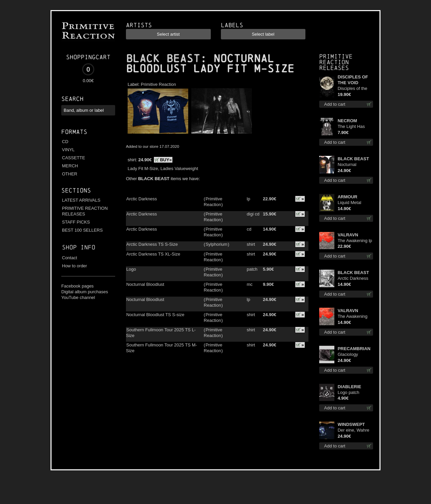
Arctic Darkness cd (353, 279)
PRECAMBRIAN (354, 349)
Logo (131, 269)
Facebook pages (77, 286)
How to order (74, 266)
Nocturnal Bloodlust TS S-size (155, 315)
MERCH (70, 166)
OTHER (70, 174)
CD (65, 142)
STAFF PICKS (76, 222)
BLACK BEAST (163, 59)
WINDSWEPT (351, 424)
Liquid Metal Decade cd (350, 203)
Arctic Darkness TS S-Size (152, 244)
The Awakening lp (355, 241)
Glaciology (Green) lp (348, 355)
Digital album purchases (85, 292)
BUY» (166, 160)
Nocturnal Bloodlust (145, 284)
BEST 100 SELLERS (82, 230)
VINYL (68, 150)
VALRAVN (348, 235)
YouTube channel (78, 297)
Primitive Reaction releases (336, 62)
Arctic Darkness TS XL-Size (153, 254)
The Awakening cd (353, 317)
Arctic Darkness (142, 199)
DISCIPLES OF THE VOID (353, 80)
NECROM (347, 121)
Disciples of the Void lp (353, 89)
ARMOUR (348, 197)
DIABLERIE (350, 387)
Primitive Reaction (158, 84)
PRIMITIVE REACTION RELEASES (85, 211)
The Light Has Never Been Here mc (355, 127)
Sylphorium (216, 244)
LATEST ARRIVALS (81, 200)
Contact (70, 258)
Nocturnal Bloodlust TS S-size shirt (353, 165)
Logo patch (349, 392)
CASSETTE (74, 158)
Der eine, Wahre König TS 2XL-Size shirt (354, 430)
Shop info (79, 247)
